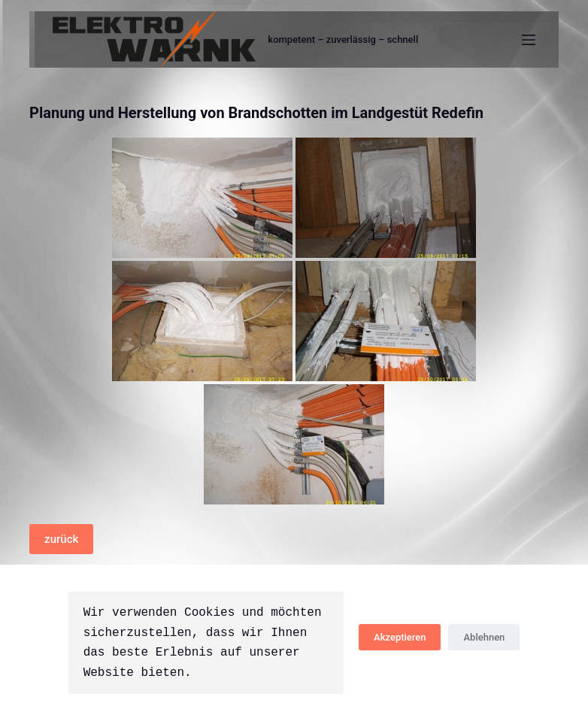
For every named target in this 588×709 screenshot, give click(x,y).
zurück (61, 539)
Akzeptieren (400, 637)
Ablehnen (484, 637)
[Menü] (529, 40)
